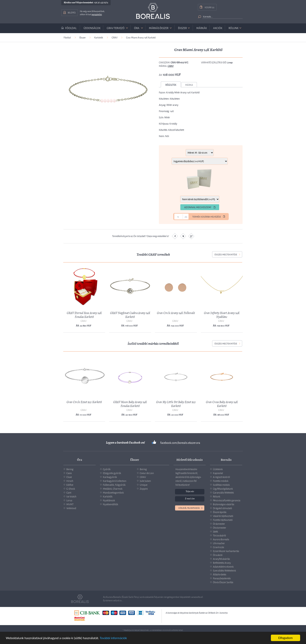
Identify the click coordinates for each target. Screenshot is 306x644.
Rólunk (234, 28)
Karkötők (99, 37)
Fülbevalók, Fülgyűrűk (114, 485)
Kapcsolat (218, 473)
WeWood (71, 508)
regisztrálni (97, 14)
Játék (215, 531)
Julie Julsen (145, 481)
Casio (69, 473)
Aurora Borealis (221, 539)
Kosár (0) (209, 7)
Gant (69, 492)
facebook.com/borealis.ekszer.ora (180, 443)
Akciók (218, 28)
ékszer (182, 28)
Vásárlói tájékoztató (223, 516)
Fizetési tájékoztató (223, 520)
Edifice (70, 485)
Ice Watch (71, 496)
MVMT (70, 504)
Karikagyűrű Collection (115, 481)
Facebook (175, 236)
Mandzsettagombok (113, 492)
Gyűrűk (107, 469)
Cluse (69, 477)
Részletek (171, 85)
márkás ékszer (159, 28)
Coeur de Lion (147, 473)
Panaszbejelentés (222, 578)
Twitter (183, 236)
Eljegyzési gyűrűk (112, 473)
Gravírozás (218, 547)
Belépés (72, 12)
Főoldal (71, 28)
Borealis (153, 11)
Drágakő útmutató (222, 508)
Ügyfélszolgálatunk (223, 488)
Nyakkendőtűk (110, 504)
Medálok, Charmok (113, 488)
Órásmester (219, 524)
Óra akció (218, 555)
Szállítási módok (221, 485)
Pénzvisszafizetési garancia (227, 500)
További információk (113, 638)
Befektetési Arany (222, 563)
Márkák (202, 28)
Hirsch (70, 481)
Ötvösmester (220, 527)
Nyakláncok (109, 500)
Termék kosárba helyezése (207, 217)
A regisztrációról (221, 477)
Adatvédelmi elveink (223, 566)
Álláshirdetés (220, 574)
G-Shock (71, 488)
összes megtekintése (226, 254)
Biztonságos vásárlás (224, 504)
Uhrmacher (219, 543)
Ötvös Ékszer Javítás (223, 582)
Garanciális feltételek (223, 492)
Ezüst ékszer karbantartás (226, 551)
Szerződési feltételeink (224, 570)
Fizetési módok (221, 481)
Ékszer (83, 37)
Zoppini (144, 488)
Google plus (191, 236)
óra (137, 28)
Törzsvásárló (219, 535)
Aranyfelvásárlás (221, 559)
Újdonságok (92, 28)
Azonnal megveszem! (198, 207)
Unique (144, 485)
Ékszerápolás (220, 512)
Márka (189, 85)
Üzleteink (218, 469)
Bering (70, 469)
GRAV (115, 37)
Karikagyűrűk (110, 477)
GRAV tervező (116, 28)
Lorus (69, 500)
